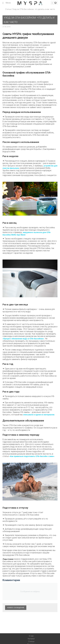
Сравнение (55, 3)
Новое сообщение (16, 608)
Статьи (8, 9)
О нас (31, 636)
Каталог (31, 639)
